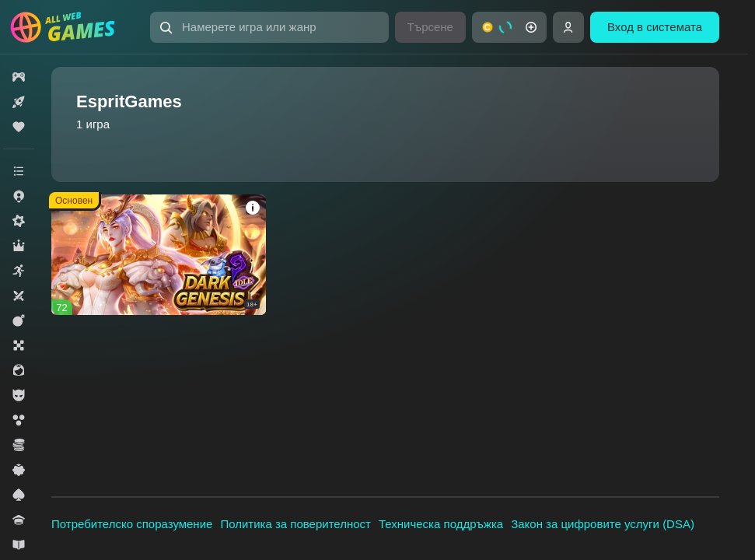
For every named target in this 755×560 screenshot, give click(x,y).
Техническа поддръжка (441, 524)
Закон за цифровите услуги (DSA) (603, 524)
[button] (269, 27)
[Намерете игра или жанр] (269, 27)
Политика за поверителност (295, 524)
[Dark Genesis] (159, 255)
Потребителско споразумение (132, 524)
